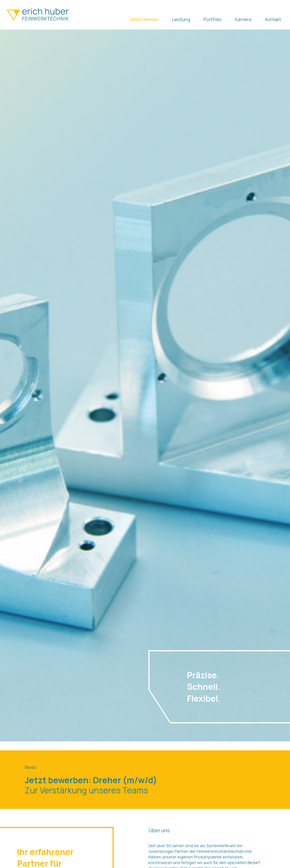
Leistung (181, 19)
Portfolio (213, 19)
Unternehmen (144, 19)
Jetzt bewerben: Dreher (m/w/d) (91, 780)
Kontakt (273, 19)
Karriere (243, 19)
